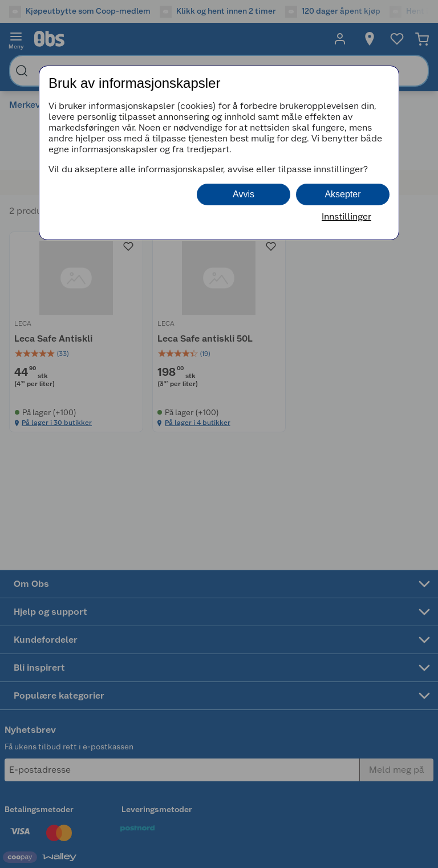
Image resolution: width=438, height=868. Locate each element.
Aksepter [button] (342, 194)
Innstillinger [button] (346, 216)
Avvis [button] (244, 194)
